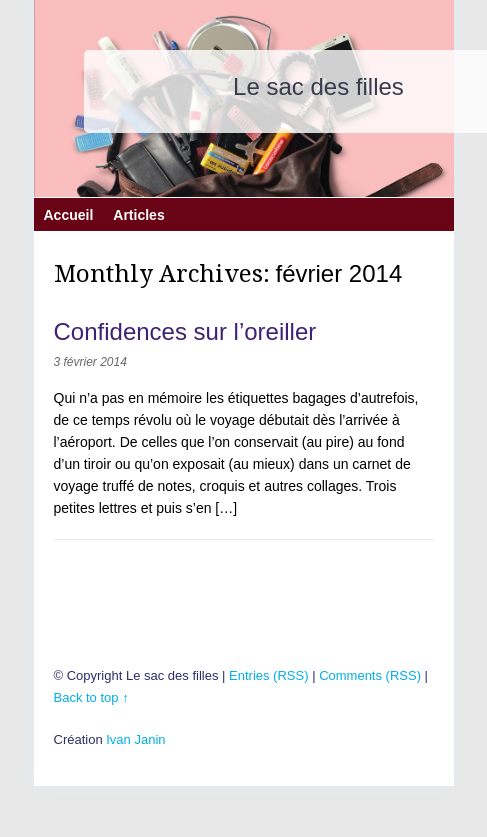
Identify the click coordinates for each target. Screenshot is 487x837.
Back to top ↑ (91, 697)
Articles (138, 212)
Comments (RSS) (370, 675)
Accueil (69, 212)
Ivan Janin (135, 739)
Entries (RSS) (268, 675)
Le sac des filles (318, 86)
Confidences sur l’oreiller (185, 331)
